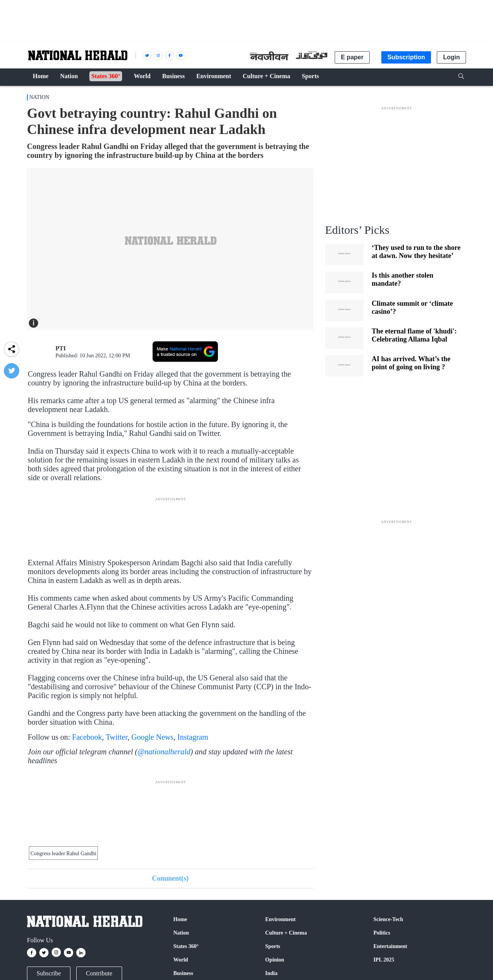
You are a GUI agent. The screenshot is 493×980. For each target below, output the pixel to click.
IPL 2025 (384, 960)
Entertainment (390, 946)
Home (180, 919)
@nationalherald (164, 752)
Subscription (406, 57)
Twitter (117, 737)
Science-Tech (388, 919)
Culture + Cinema (286, 933)
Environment (281, 919)
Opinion (275, 960)
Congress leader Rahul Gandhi (63, 854)
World (181, 960)
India (272, 973)
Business (183, 973)
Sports (273, 946)
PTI (61, 348)
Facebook (87, 737)
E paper (352, 57)
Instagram (193, 737)
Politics (382, 933)
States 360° (186, 946)
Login (451, 57)
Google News (152, 737)
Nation (39, 97)
